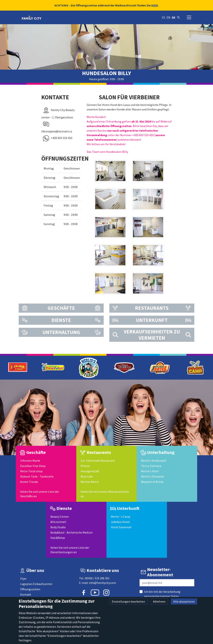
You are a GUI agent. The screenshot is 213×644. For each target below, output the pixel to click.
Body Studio (58, 527)
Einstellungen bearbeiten (128, 601)
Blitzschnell (58, 522)
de (174, 17)
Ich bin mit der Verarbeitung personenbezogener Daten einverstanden (162, 596)
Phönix (85, 466)
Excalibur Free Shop (33, 466)
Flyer (23, 579)
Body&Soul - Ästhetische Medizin (71, 532)
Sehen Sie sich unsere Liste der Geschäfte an (40, 494)
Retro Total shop (31, 471)
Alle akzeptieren (184, 601)
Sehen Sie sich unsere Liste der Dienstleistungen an (70, 550)
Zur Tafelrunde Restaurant (98, 461)
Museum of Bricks (152, 482)
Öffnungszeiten (30, 589)
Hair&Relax (58, 538)
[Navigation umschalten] (189, 17)
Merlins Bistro (90, 482)
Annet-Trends (29, 482)
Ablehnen (159, 601)
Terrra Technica (151, 466)
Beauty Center (60, 517)
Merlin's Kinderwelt (154, 461)
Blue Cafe (87, 476)
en (168, 17)
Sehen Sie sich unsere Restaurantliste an (105, 494)
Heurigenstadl (90, 471)
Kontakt (26, 594)
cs (163, 17)
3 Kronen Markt (30, 461)
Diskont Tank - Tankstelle (37, 476)
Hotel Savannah (121, 527)
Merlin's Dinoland (152, 476)
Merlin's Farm (150, 471)
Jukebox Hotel (120, 522)
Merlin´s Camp (121, 517)
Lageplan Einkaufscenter (36, 584)
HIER (155, 5)
